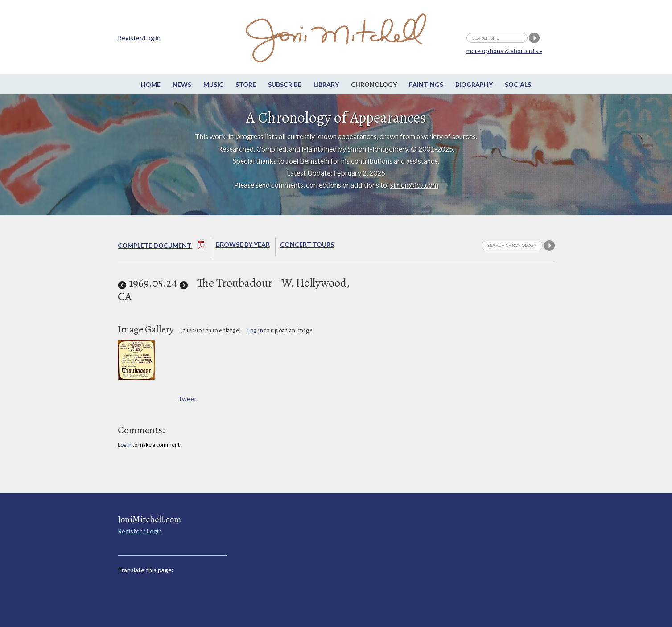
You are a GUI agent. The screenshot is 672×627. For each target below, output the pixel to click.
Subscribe (285, 84)
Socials (518, 84)
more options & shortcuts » (504, 51)
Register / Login (140, 531)
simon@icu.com (414, 185)
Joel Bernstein (307, 161)
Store (246, 84)
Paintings (426, 84)
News (182, 84)
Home (151, 84)
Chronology (374, 84)
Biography (474, 84)
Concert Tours (307, 244)
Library (326, 84)
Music (213, 84)
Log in (255, 330)
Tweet (187, 399)
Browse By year (243, 244)
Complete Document (162, 246)
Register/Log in (139, 38)
